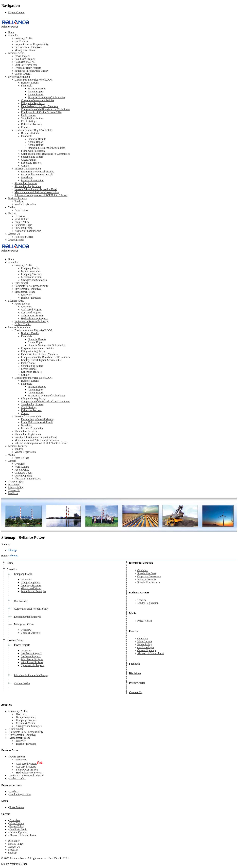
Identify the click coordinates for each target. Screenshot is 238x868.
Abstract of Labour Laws (28, 231)
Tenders (19, 201)
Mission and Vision (31, 277)
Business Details (30, 83)
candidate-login (146, 647)
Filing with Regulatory (33, 103)
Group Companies (31, 271)
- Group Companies (25, 717)
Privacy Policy (16, 844)
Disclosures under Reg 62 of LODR (34, 130)
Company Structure (31, 274)
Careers (12, 213)
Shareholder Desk (147, 573)
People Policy (22, 222)
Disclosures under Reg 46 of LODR (34, 80)
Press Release (22, 210)
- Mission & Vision (25, 723)
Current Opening (23, 228)
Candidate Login (23, 225)
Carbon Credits (23, 74)
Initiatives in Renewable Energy (31, 71)
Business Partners (17, 198)
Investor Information (19, 77)
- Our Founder (16, 729)
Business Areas (16, 53)
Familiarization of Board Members (40, 106)
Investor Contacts (147, 579)
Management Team (25, 50)
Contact (25, 127)
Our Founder (21, 41)
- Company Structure (26, 720)
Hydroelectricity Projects (28, 68)
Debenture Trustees (31, 124)
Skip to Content (16, 12)
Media (11, 207)
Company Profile (24, 38)
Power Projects (22, 56)
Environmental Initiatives (28, 47)
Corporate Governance (149, 576)
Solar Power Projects (26, 65)
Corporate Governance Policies (38, 100)
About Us (13, 35)
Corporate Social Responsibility (31, 44)
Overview (20, 216)
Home (11, 32)
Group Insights (16, 240)
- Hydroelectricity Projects (29, 773)
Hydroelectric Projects (33, 665)
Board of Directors (31, 298)
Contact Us (14, 234)
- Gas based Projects (25, 767)
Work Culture (22, 219)
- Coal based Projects (26, 764)
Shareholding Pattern (32, 118)
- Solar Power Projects (26, 770)
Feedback (13, 850)
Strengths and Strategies (34, 280)
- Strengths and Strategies (28, 726)
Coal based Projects (25, 59)
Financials (27, 86)
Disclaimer (14, 841)
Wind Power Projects (32, 662)
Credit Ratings (29, 121)
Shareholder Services (149, 582)
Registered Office (24, 237)
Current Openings (147, 650)
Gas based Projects (25, 62)
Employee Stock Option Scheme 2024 (41, 112)
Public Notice (28, 115)
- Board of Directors (25, 744)
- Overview (20, 714)
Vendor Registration (25, 204)
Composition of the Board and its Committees (45, 109)
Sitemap (12, 853)
